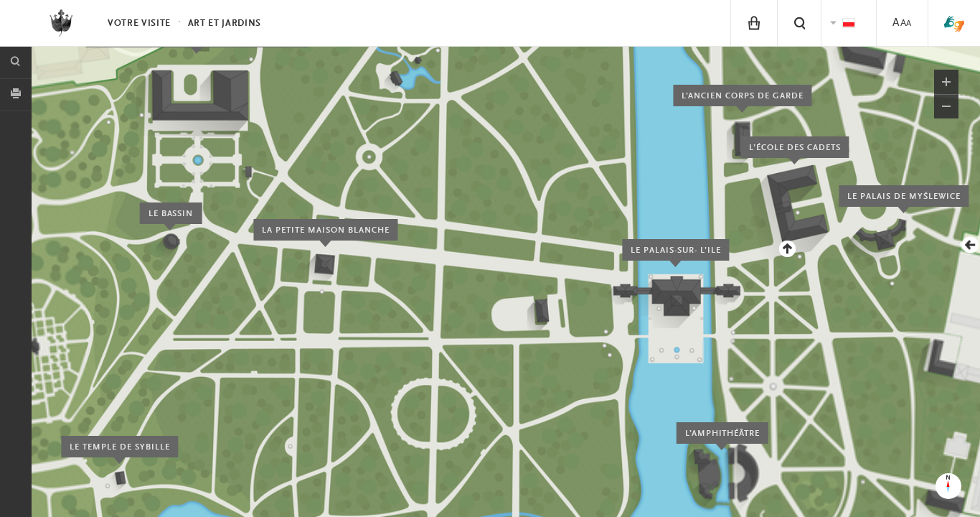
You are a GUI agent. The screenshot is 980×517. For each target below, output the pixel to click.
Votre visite (139, 23)
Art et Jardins (225, 23)
